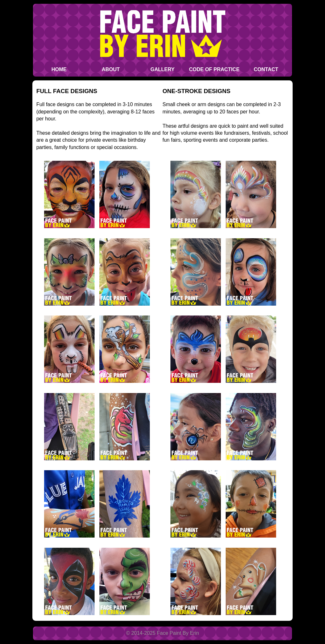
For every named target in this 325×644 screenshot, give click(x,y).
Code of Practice (214, 69)
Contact (266, 69)
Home (59, 69)
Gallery (162, 69)
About (111, 69)
